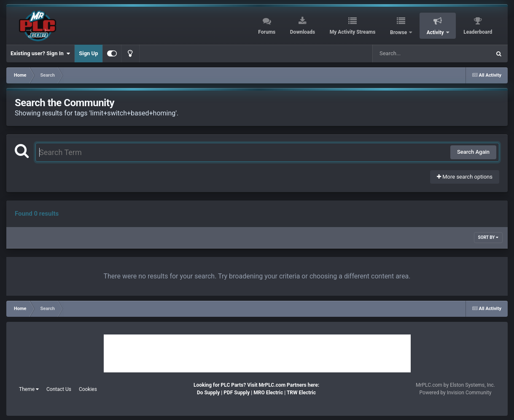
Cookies (88, 389)
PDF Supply (237, 393)
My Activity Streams (353, 32)
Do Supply (208, 393)
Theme (29, 389)
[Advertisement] (257, 353)
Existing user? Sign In (40, 54)
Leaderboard (478, 32)
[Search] (410, 54)
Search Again (473, 152)
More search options (465, 177)
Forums (267, 32)
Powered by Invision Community (456, 393)
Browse (399, 32)
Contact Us (59, 389)
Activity (436, 32)
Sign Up (88, 53)
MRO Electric (268, 393)
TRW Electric (301, 393)
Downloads (303, 32)
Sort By (488, 237)
